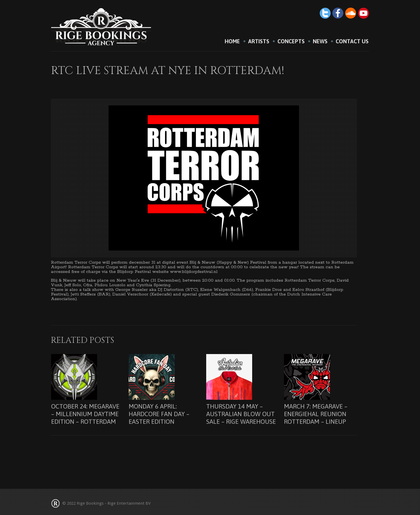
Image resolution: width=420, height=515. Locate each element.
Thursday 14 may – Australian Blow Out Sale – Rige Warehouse (241, 414)
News (320, 41)
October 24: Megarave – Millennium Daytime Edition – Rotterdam (85, 414)
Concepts (291, 41)
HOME (232, 41)
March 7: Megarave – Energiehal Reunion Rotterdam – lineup (316, 414)
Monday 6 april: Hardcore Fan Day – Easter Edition (159, 414)
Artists (259, 41)
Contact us (352, 41)
